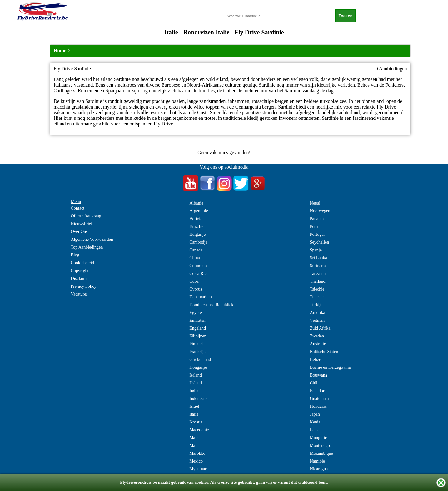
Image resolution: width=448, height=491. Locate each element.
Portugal (317, 234)
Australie (318, 344)
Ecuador (317, 391)
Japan (315, 414)
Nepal (315, 203)
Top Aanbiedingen (87, 247)
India (194, 391)
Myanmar (198, 469)
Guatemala (319, 399)
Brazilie (196, 227)
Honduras (318, 406)
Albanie (196, 203)
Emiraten (197, 320)
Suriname (318, 266)
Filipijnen (198, 336)
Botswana (319, 375)
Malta (194, 445)
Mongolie (318, 438)
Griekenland (200, 359)
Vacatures (79, 294)
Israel (194, 406)
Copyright (80, 271)
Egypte (196, 313)
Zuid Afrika (320, 328)
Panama (317, 219)
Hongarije (198, 367)
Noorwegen (320, 211)
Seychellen (319, 242)
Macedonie (199, 430)
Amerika (318, 313)
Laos (314, 430)
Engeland (198, 328)
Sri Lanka (319, 258)
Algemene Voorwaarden (92, 239)
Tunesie (317, 297)
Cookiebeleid (83, 263)
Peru (314, 227)
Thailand (318, 281)
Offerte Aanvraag (86, 216)
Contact (78, 208)
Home (60, 51)
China (194, 258)
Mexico (196, 461)
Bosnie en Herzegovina (330, 367)
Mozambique (321, 453)
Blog (75, 255)
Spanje (316, 250)
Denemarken (201, 297)
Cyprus (196, 289)
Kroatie (196, 422)
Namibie (317, 461)
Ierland (196, 375)
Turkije (316, 305)
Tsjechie (317, 289)
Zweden (317, 336)
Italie (194, 414)
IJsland (196, 383)
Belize (316, 359)
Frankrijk (197, 352)
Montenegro (321, 445)
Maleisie (197, 438)
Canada (196, 250)
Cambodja (198, 242)
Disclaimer (80, 278)
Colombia (198, 266)
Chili (314, 383)
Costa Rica (199, 273)
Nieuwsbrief (82, 224)
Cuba (194, 281)
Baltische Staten (324, 352)
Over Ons (79, 232)
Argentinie (199, 211)
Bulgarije (197, 234)
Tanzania (318, 273)
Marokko (197, 453)
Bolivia (196, 219)
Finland (196, 344)
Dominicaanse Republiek (211, 305)
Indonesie (198, 399)
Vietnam (317, 320)
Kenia (315, 422)
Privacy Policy (84, 286)
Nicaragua (319, 469)
